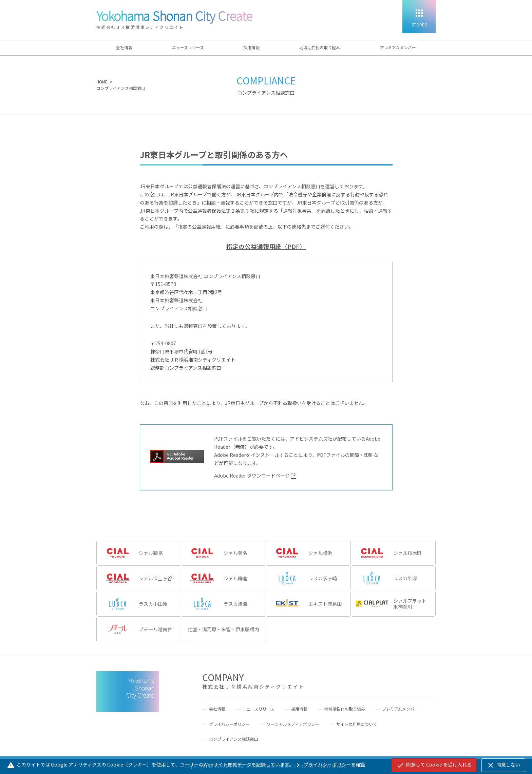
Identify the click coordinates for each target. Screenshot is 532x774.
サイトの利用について (357, 724)
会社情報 (124, 47)
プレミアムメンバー (398, 47)
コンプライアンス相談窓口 (233, 739)
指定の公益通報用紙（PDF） (266, 246)
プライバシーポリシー (229, 724)
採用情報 (251, 47)
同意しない (503, 765)
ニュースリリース (188, 47)
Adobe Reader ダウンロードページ (255, 476)
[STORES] (419, 17)
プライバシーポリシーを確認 (330, 765)
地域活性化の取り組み (320, 47)
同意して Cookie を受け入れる (434, 765)
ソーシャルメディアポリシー (293, 724)
